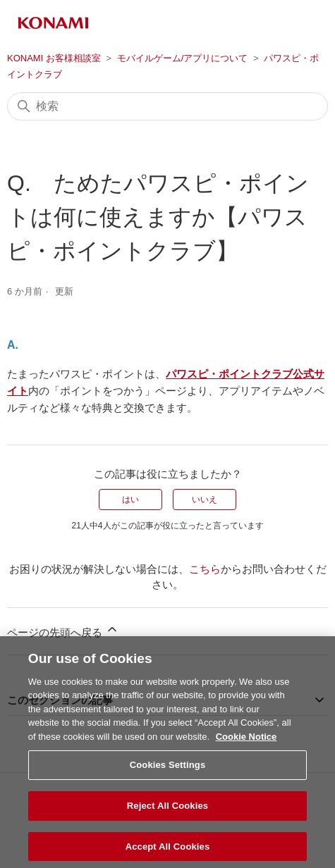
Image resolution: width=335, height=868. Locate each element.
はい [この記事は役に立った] (130, 500)
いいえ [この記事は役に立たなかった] (205, 500)
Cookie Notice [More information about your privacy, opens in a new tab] (246, 747)
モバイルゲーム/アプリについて (183, 58)
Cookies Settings (168, 775)
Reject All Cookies (167, 816)
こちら (205, 569)
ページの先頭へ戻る (63, 630)
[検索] (167, 106)
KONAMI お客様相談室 (54, 58)
